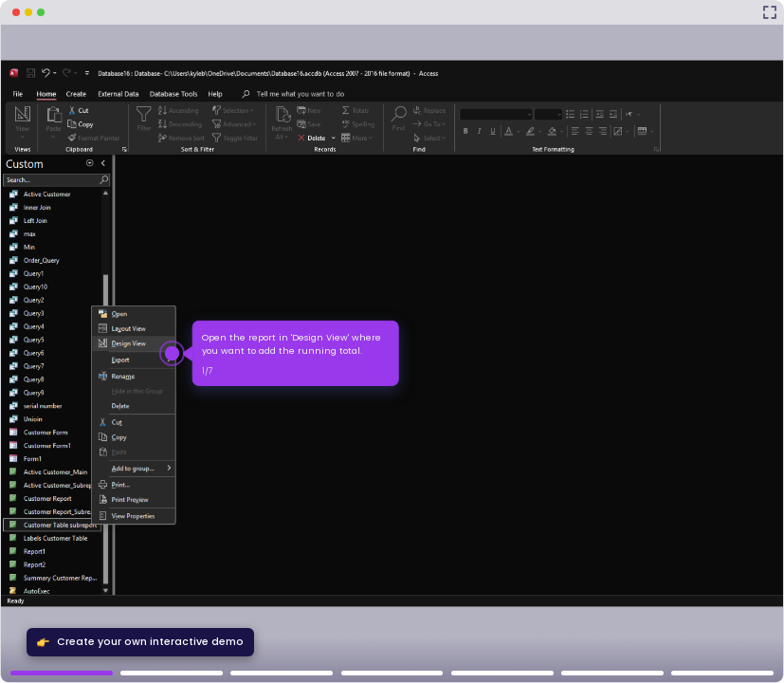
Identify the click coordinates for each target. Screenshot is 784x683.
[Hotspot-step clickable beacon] (172, 353)
